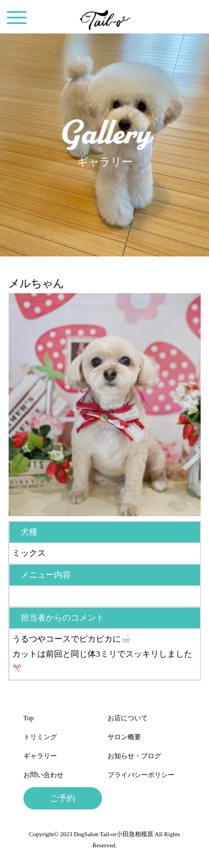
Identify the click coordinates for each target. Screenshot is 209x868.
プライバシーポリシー (141, 775)
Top (29, 718)
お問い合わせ (43, 775)
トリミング (40, 737)
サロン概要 (124, 737)
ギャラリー (40, 756)
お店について (128, 718)
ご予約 (63, 798)
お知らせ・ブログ (134, 756)
